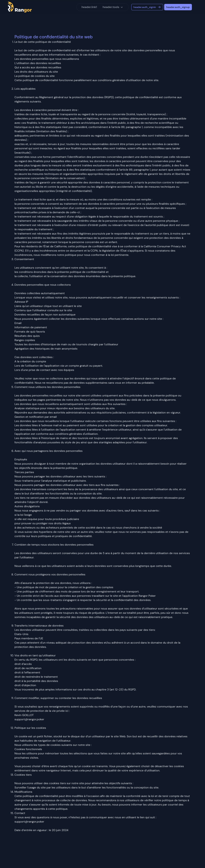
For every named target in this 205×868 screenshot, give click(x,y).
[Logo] (20, 7)
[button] (113, 7)
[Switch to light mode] (196, 7)
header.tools (113, 7)
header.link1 (89, 7)
